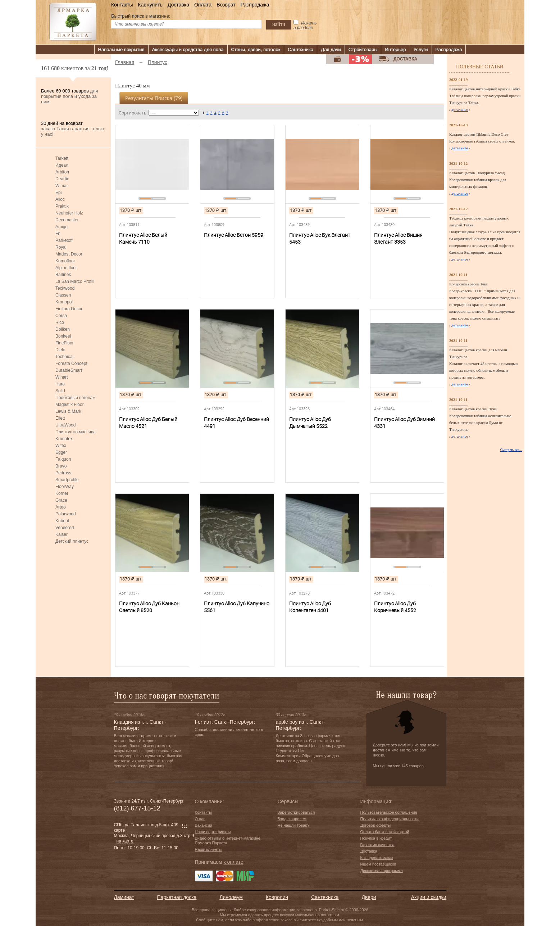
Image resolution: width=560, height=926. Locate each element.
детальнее (460, 109)
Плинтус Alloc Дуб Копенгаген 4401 (310, 607)
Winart (62, 377)
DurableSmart (69, 370)
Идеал (62, 165)
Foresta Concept (71, 363)
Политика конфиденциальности (390, 819)
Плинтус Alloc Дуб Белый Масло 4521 (148, 423)
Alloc (60, 199)
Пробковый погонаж (75, 398)
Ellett (60, 418)
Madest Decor (69, 254)
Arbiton (62, 172)
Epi (58, 193)
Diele (60, 350)
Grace (61, 500)
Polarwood (66, 514)
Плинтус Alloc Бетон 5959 (234, 235)
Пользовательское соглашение (389, 812)
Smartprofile (67, 480)
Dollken (63, 329)
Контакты (122, 5)
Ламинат (124, 897)
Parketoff (64, 240)
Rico (60, 322)
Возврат (226, 5)
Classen (63, 295)
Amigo (62, 227)
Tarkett (62, 158)
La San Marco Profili (75, 281)
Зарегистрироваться (296, 812)
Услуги (421, 49)
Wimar (62, 186)
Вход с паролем (292, 819)
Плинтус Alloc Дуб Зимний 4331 (404, 423)
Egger (61, 452)
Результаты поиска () (154, 98)
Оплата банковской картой (385, 832)
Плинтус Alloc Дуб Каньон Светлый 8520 (149, 607)
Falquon (63, 459)
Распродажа (255, 5)
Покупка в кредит (376, 838)
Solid (60, 391)
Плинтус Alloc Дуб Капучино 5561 (237, 607)
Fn (58, 234)
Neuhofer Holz (69, 213)
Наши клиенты (208, 849)
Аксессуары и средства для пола (188, 49)
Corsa (61, 316)
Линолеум (231, 897)
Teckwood (65, 288)
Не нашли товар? (294, 825)
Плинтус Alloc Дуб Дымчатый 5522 (310, 423)
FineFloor (65, 343)
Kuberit (62, 521)
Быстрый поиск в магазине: (141, 16)
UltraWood (65, 425)
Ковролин (277, 897)
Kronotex (64, 439)
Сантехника (301, 49)
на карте (125, 841)
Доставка (178, 5)
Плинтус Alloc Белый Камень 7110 (143, 238)
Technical (64, 357)
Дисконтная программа (382, 871)
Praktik (62, 206)
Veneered (65, 528)
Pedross (63, 473)
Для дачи (331, 49)
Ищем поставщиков (378, 864)
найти (279, 24)
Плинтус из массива (76, 432)
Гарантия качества (377, 845)
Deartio (62, 179)
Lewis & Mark (68, 411)
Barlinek (63, 275)
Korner (62, 493)
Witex (61, 446)
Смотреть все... (511, 450)
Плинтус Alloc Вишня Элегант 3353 (398, 238)
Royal (61, 247)
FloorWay (65, 487)
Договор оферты (376, 825)
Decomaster (67, 220)
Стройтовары (363, 49)
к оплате (233, 862)
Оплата (203, 5)
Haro (60, 384)
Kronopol (64, 302)
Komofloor (65, 261)
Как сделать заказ (377, 858)
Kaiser (62, 534)
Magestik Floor (70, 405)
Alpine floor (66, 268)
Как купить (150, 5)
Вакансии (204, 825)
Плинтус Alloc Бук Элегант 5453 (320, 238)
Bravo (61, 466)
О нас (200, 819)
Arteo (61, 507)
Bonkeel (63, 336)
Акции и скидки (429, 897)
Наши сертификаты (213, 832)
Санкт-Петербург (167, 801)
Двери (369, 897)
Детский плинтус (72, 541)
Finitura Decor (69, 309)
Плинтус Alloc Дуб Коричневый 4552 (395, 607)
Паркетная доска (177, 897)
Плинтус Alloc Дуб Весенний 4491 (236, 423)
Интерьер (395, 49)
